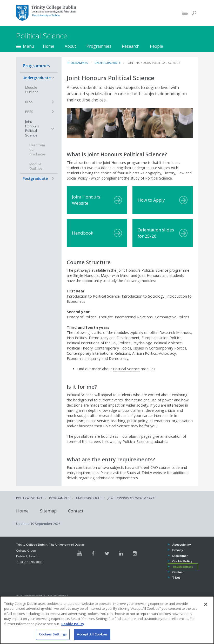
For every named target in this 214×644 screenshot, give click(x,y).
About (70, 46)
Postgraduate (35, 178)
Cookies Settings (183, 567)
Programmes (99, 46)
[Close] (206, 612)
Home (49, 46)
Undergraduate (37, 78)
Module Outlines (32, 90)
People (156, 46)
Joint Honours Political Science (32, 128)
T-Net (176, 577)
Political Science (126, 369)
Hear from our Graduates (38, 150)
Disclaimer (180, 556)
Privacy (178, 550)
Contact (76, 511)
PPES (29, 112)
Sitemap (48, 511)
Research (131, 46)
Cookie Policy (182, 561)
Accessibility (181, 544)
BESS (29, 102)
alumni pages (140, 436)
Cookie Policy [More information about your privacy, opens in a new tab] (73, 631)
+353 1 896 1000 (31, 562)
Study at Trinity (139, 473)
